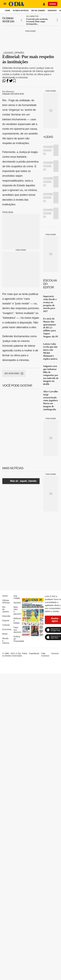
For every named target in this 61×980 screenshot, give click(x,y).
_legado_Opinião (13, 53)
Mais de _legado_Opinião (23, 481)
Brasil (5, 634)
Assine (53, 4)
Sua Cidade (17, 597)
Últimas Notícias (21, 11)
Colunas (6, 625)
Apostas (17, 603)
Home (7, 11)
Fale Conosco (45, 655)
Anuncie (55, 653)
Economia (7, 629)
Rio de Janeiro (38, 11)
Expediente (34, 653)
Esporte (6, 620)
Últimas (8, 20)
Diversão (52, 11)
